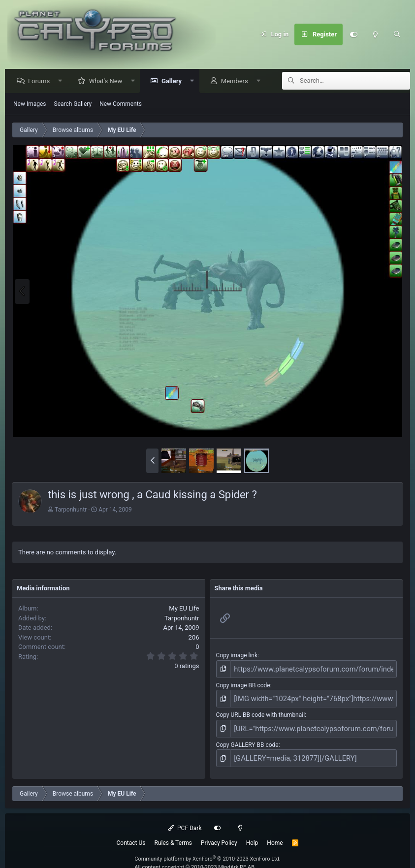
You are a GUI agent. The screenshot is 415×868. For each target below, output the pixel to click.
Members (237, 81)
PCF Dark (185, 821)
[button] (63, 81)
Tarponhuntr (71, 510)
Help (252, 836)
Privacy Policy (219, 836)
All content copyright (194, 860)
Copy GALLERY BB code (247, 739)
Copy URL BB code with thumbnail (261, 711)
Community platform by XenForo (207, 852)
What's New (108, 81)
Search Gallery (73, 104)
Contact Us (131, 836)
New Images (30, 104)
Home (275, 836)
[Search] (397, 34)
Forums (41, 81)
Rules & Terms (173, 836)
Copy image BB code (243, 684)
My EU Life (184, 609)
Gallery (174, 81)
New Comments (121, 104)
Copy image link (237, 656)
